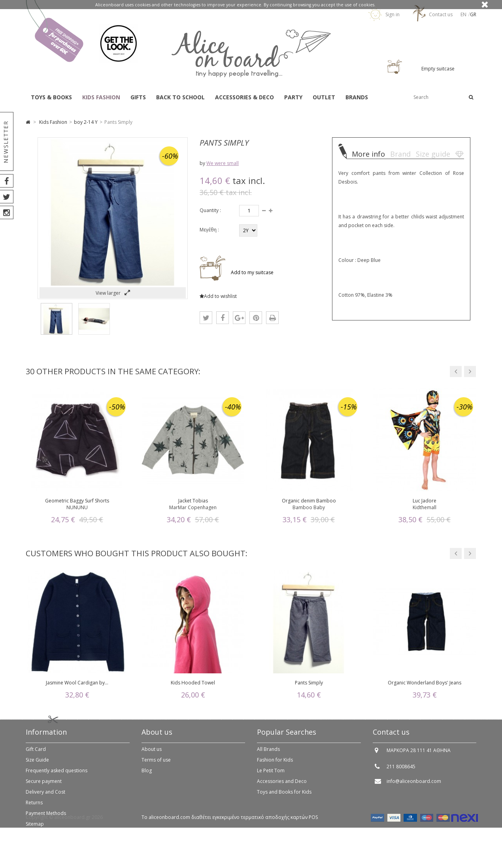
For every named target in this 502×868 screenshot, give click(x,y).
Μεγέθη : (209, 230)
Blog (147, 776)
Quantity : (210, 210)
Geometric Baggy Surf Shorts (77, 501)
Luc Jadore (425, 501)
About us (152, 754)
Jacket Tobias (193, 501)
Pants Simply (309, 683)
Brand (400, 154)
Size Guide (37, 765)
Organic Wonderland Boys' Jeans (425, 683)
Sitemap (35, 829)
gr (473, 14)
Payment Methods (46, 818)
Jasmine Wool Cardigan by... (77, 683)
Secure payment (44, 786)
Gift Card (36, 754)
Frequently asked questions (57, 776)
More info (368, 154)
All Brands (268, 754)
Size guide (433, 154)
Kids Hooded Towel (193, 683)
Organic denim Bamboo (309, 501)
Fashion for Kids (275, 765)
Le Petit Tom (271, 776)
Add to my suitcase (252, 272)
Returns (34, 808)
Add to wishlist (218, 296)
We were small (223, 163)
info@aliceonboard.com (414, 786)
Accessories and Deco (282, 786)
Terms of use (156, 765)
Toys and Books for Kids (284, 797)
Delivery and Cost (45, 797)
